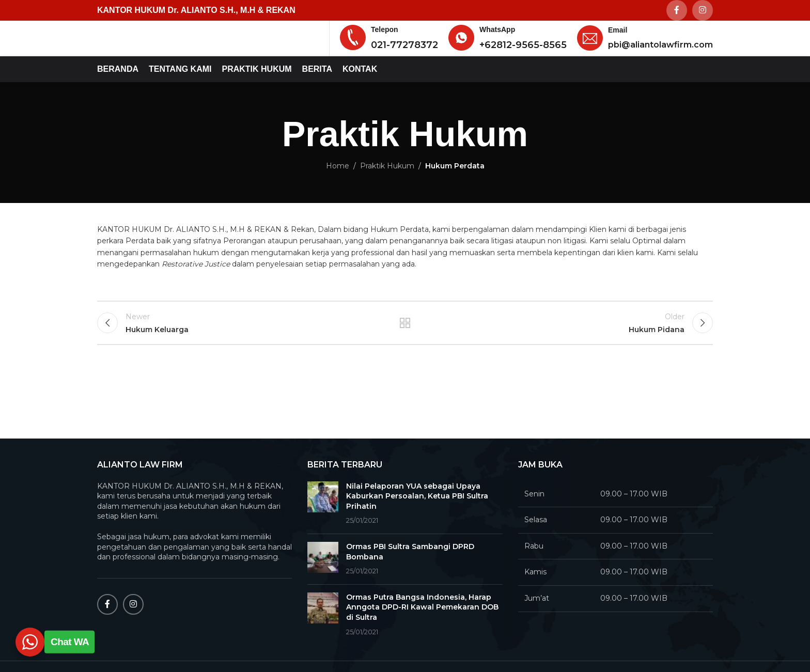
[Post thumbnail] (323, 526)
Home (338, 189)
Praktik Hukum (387, 189)
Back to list (405, 350)
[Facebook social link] (677, 11)
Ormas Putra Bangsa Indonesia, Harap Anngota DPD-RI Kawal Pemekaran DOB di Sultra (422, 630)
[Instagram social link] (703, 11)
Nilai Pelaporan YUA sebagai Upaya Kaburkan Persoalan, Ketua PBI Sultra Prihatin (417, 519)
